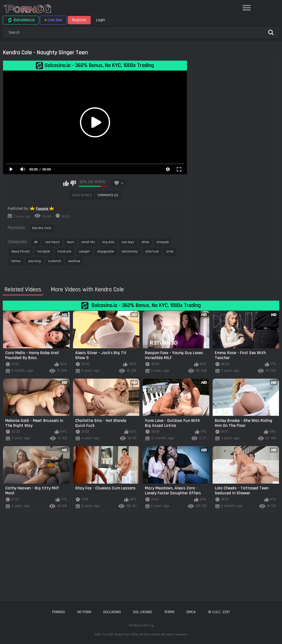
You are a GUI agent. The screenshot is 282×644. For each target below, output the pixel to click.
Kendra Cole (42, 228)
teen (70, 242)
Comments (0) (108, 195)
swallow (74, 261)
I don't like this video (73, 183)
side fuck (152, 251)
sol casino (143, 612)
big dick (108, 242)
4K (36, 242)
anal (170, 251)
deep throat (21, 251)
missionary (130, 251)
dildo (146, 242)
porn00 (59, 612)
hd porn (84, 612)
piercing (35, 261)
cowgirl (84, 251)
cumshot (55, 261)
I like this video (66, 183)
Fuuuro (43, 209)
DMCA (191, 612)
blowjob (163, 242)
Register (79, 20)
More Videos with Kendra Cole (87, 290)
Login (101, 20)
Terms (169, 612)
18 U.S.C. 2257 (219, 612)
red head (52, 242)
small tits (88, 242)
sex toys (128, 242)
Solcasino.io (21, 20)
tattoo (16, 261)
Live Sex (53, 20)
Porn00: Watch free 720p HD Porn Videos (131, 634)
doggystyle (106, 251)
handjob (44, 251)
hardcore (64, 251)
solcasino (112, 612)
